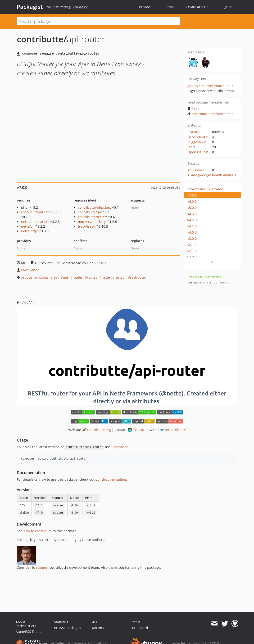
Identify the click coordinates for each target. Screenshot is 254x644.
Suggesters (196, 142)
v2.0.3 (192, 257)
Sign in (227, 7)
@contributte (175, 430)
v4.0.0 (192, 232)
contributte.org (99, 430)
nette (106, 277)
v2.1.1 (192, 245)
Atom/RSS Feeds (28, 632)
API (95, 622)
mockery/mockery (92, 222)
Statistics (61, 622)
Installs (193, 132)
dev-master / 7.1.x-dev (205, 189)
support (42, 567)
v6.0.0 (192, 201)
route (27, 277)
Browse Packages (68, 628)
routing (42, 277)
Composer (120, 447)
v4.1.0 (192, 226)
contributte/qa (89, 212)
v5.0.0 (192, 208)
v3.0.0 (192, 238)
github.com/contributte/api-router (215, 86)
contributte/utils (34, 212)
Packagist (30, 7)
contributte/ (42, 39)
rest (55, 277)
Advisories (196, 170)
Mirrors (98, 628)
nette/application (35, 222)
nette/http (29, 231)
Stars (191, 147)
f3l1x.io (138, 430)
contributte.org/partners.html (213, 114)
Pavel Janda (30, 270)
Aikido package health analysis (212, 175)
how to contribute (38, 531)
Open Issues (197, 152)
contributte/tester (92, 217)
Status (136, 622)
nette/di (27, 226)
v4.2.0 (192, 220)
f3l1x (193, 109)
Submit (168, 7)
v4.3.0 (192, 214)
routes (92, 277)
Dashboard (139, 628)
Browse (145, 7)
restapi (120, 277)
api (66, 277)
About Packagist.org (26, 624)
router (77, 277)
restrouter (138, 277)
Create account (198, 7)
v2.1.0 (192, 251)
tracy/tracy (86, 226)
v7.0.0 (192, 195)
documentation (114, 479)
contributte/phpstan (94, 207)
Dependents (197, 137)
